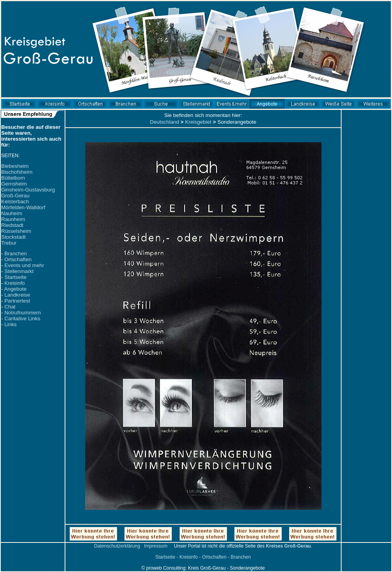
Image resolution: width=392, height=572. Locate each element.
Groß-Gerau (15, 196)
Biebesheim (15, 166)
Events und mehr (24, 265)
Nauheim (12, 213)
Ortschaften (18, 259)
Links (10, 324)
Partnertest (17, 301)
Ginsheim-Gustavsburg (28, 190)
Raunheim (13, 219)
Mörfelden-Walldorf (23, 207)
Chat (10, 307)
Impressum (156, 546)
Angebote (15, 289)
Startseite (15, 277)
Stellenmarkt (19, 271)
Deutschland (165, 122)
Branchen (16, 253)
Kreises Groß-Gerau (288, 546)
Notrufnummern (23, 313)
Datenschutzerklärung (117, 546)
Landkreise (17, 295)
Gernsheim (14, 184)
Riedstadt (12, 225)
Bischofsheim (17, 172)
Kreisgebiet (198, 122)
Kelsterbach (15, 201)
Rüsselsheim (16, 231)
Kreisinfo (15, 283)
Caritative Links (22, 318)
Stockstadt (13, 237)
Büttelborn (13, 178)
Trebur (9, 243)
